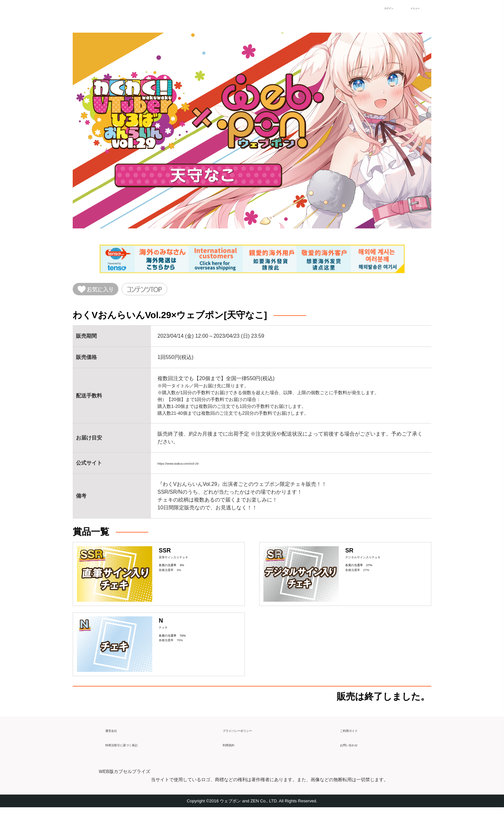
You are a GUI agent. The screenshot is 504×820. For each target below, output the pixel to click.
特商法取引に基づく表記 (134, 754)
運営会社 (116, 740)
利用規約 (233, 754)
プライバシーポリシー (249, 740)
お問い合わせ (356, 754)
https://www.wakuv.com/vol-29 (192, 466)
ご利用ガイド (356, 740)
